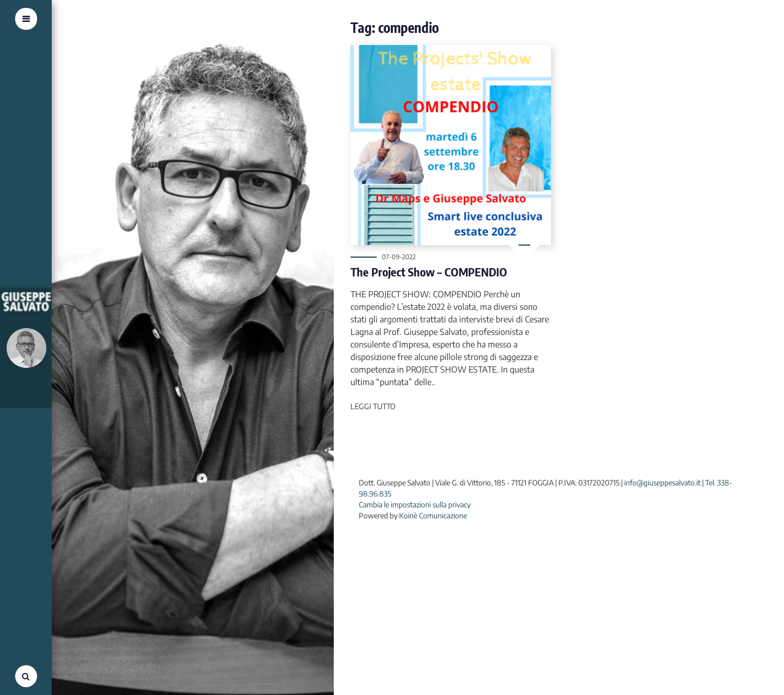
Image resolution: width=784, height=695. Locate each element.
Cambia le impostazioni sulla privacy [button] (415, 505)
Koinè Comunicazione (433, 516)
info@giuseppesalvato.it (662, 483)
